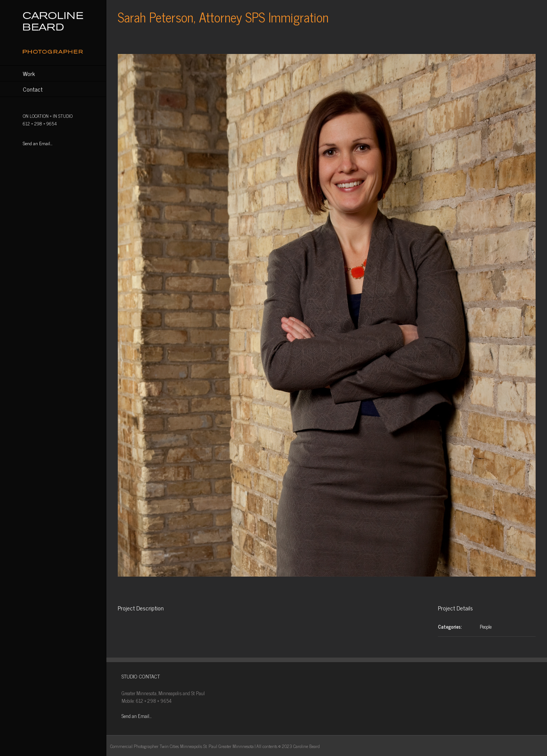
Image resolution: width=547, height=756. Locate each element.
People (486, 627)
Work (29, 73)
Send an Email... (38, 143)
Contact (33, 89)
